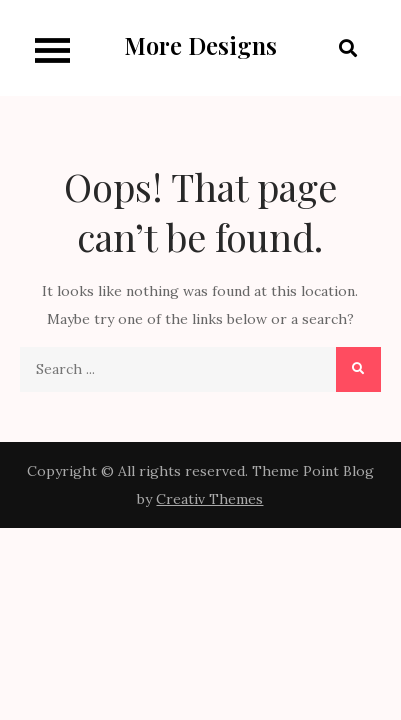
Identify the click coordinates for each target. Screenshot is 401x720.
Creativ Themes (209, 499)
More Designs (200, 45)
